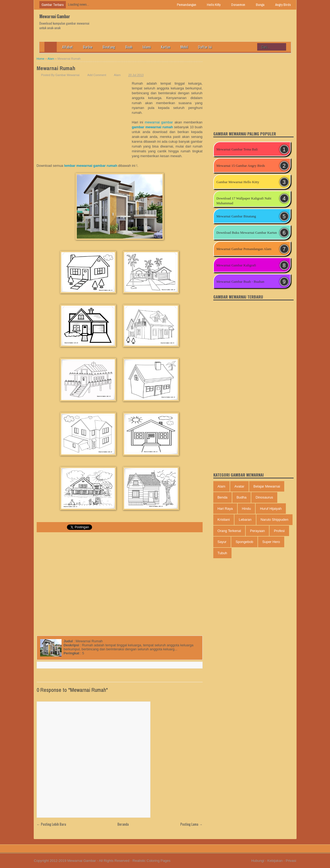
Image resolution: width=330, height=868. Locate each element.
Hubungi (258, 861)
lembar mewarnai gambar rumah (91, 166)
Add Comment (97, 75)
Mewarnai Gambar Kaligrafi (236, 265)
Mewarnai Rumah (56, 68)
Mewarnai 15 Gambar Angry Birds (241, 166)
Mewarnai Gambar (55, 16)
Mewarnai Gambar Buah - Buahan (240, 282)
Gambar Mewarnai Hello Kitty (238, 182)
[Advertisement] (84, 121)
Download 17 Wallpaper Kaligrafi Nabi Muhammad (244, 201)
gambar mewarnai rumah (153, 127)
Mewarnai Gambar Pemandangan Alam (244, 249)
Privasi (291, 861)
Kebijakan (275, 861)
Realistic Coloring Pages (151, 861)
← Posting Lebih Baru (51, 824)
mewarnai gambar (159, 122)
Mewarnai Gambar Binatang (236, 216)
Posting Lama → (191, 824)
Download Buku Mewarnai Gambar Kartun (247, 233)
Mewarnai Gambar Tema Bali (237, 149)
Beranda (123, 824)
